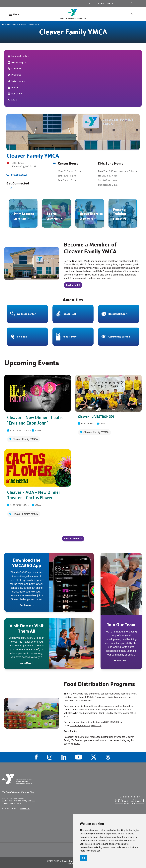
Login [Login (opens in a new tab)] (101, 4)
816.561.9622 (9, 809)
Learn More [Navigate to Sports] (53, 219)
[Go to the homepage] (73, 12)
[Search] (119, 3)
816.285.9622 (19, 175)
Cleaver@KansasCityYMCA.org (86, 726)
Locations (11, 25)
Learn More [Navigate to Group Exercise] (86, 219)
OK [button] (83, 858)
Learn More (26, 663)
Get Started (26, 605)
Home (4, 25)
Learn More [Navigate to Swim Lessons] (20, 219)
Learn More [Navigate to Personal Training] (120, 219)
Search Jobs (120, 661)
